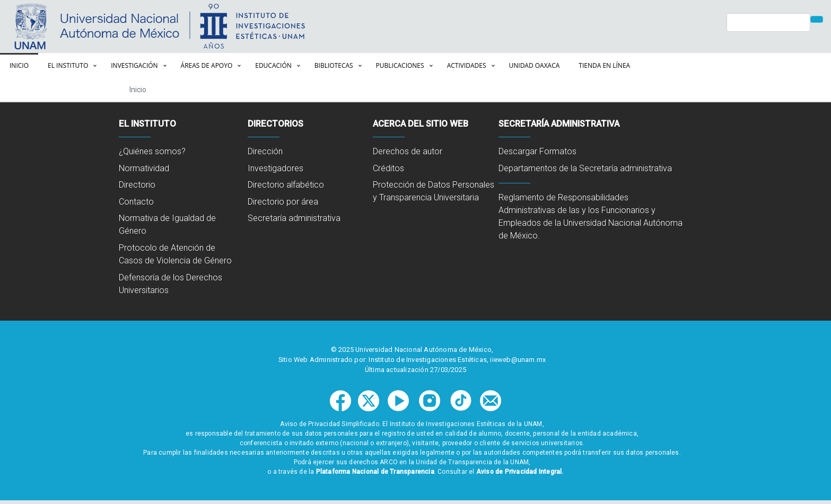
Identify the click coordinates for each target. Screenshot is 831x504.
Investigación (134, 65)
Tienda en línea (604, 65)
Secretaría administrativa (294, 218)
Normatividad (144, 168)
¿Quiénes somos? (152, 151)
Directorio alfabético (286, 185)
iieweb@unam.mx (518, 360)
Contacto (136, 202)
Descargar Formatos (537, 151)
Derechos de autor (408, 151)
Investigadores (275, 168)
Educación (273, 65)
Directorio (137, 185)
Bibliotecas (334, 65)
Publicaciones (400, 65)
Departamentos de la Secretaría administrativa (585, 168)
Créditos (388, 168)
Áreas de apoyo (207, 65)
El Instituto (68, 65)
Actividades (467, 65)
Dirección (265, 151)
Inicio (19, 65)
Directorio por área (283, 202)
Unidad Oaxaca (535, 65)
